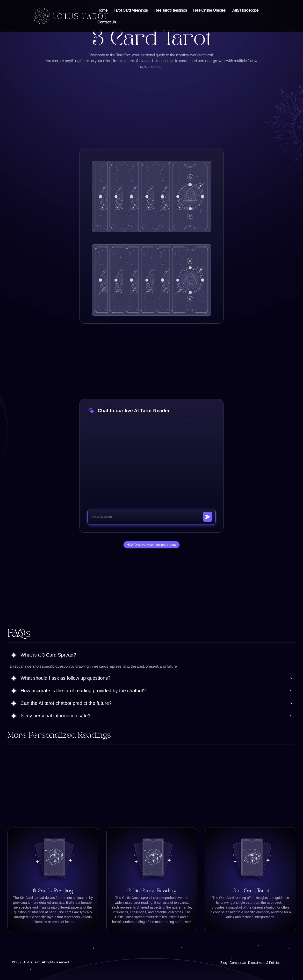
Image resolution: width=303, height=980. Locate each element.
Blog (224, 963)
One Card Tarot (251, 891)
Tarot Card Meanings (131, 10)
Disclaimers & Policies (264, 963)
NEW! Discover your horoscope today (151, 545)
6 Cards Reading (53, 891)
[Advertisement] (164, 104)
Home (102, 10)
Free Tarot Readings (170, 10)
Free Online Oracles (209, 10)
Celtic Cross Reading (152, 891)
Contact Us (107, 22)
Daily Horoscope (245, 10)
